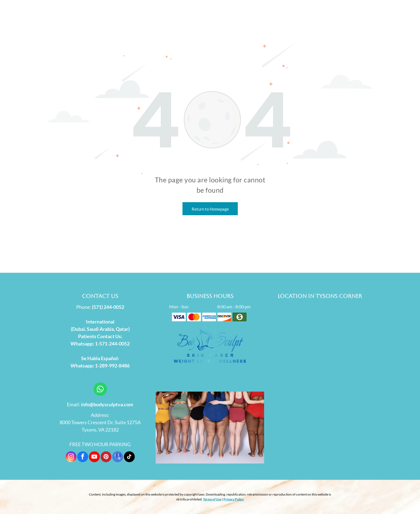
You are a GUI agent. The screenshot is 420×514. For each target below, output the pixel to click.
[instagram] (71, 457)
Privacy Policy (234, 499)
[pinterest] (106, 457)
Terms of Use (212, 499)
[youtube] (94, 457)
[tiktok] (129, 457)
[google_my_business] (118, 457)
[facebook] (83, 457)
